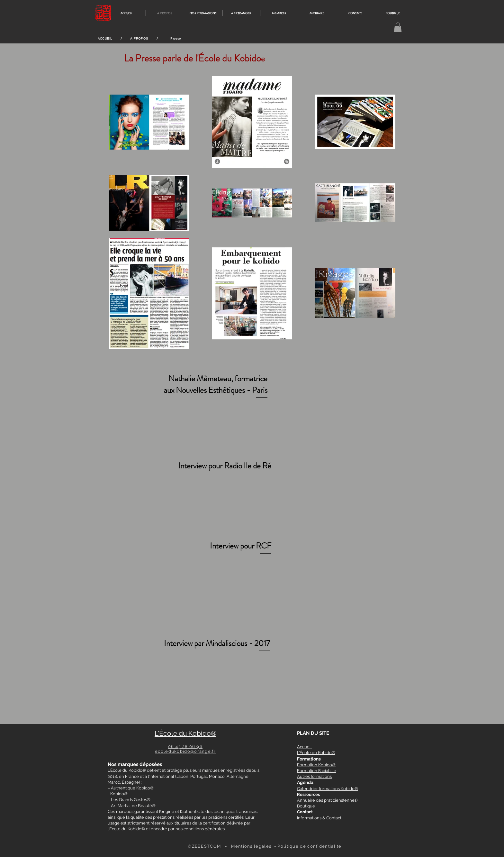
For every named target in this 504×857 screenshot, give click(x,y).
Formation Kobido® (316, 765)
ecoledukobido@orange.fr (185, 751)
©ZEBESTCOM (204, 846)
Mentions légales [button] (251, 846)
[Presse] (176, 39)
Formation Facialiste (317, 771)
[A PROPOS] (139, 39)
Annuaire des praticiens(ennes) (327, 800)
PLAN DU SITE (313, 733)
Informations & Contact (319, 818)
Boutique (306, 806)
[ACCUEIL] (105, 39)
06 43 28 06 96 (185, 746)
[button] (398, 27)
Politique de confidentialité (309, 846)
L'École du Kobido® (185, 733)
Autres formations (314, 776)
